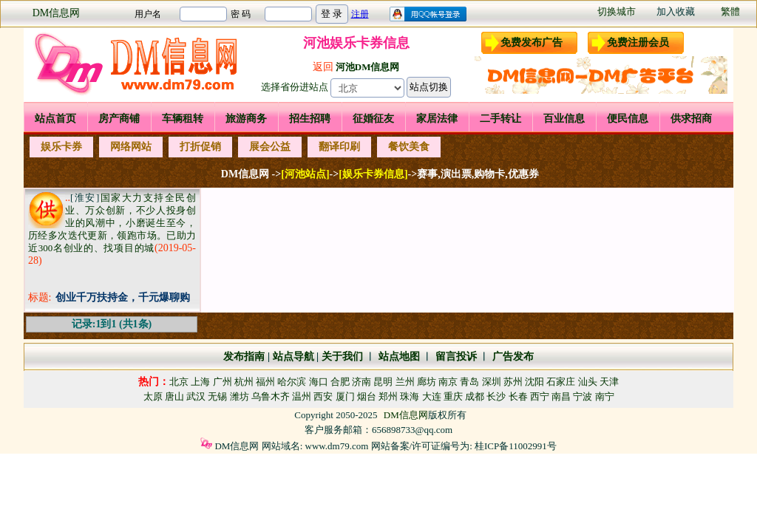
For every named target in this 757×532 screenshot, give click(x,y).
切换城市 (617, 11)
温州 (302, 396)
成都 (475, 396)
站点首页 (55, 119)
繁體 (730, 11)
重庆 (453, 396)
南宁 (605, 396)
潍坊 (240, 396)
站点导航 (293, 357)
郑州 (388, 396)
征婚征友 (373, 119)
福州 (265, 382)
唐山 (174, 396)
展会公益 (270, 147)
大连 (432, 396)
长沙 (496, 396)
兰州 (405, 382)
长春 (518, 396)
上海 (200, 382)
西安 (323, 396)
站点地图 (398, 357)
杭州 (244, 382)
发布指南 (244, 357)
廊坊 (427, 382)
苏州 (513, 382)
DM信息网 (57, 13)
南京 (448, 382)
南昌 (561, 396)
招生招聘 (310, 119)
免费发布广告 (532, 42)
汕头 (588, 382)
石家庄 (561, 382)
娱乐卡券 (61, 147)
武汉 (196, 396)
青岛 (469, 382)
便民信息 (628, 119)
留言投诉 (456, 357)
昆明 (383, 382)
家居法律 (437, 119)
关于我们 (342, 357)
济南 (361, 382)
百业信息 (564, 119)
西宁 (540, 396)
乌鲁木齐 (271, 396)
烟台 (367, 396)
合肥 (340, 382)
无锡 (217, 396)
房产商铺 (119, 119)
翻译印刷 (339, 147)
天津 (609, 382)
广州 (223, 382)
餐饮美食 (409, 147)
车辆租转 (183, 119)
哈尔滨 (292, 382)
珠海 (410, 396)
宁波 (583, 396)
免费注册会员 (638, 42)
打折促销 (200, 147)
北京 (179, 382)
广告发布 (513, 357)
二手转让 (500, 119)
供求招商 (691, 119)
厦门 (345, 396)
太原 (153, 396)
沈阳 (534, 382)
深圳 (492, 382)
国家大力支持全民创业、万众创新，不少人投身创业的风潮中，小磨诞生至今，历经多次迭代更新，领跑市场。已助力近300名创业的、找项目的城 (112, 223)
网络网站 (131, 147)
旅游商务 (246, 119)
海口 (319, 382)
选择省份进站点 (295, 87)
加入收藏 (676, 11)
